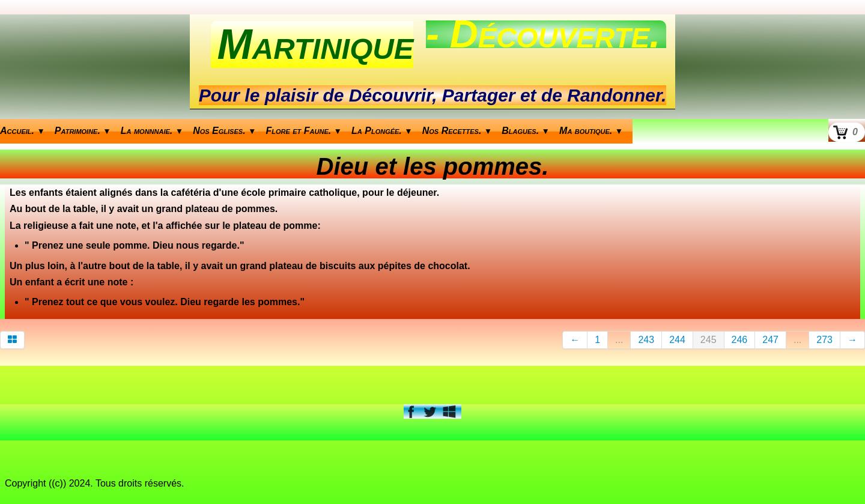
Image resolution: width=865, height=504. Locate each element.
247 (770, 340)
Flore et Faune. (304, 131)
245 (709, 340)
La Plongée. (382, 131)
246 (740, 340)
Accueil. (23, 131)
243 (646, 340)
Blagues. (526, 131)
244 (677, 340)
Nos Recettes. (457, 131)
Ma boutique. (591, 131)
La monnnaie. (152, 131)
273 (824, 340)
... (619, 340)
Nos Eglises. (224, 131)
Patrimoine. (83, 131)
